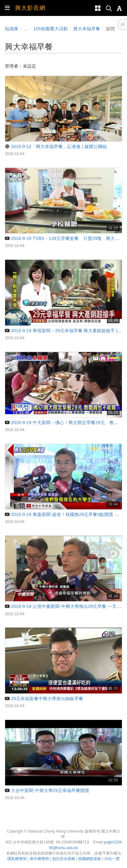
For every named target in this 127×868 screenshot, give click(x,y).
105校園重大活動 (50, 29)
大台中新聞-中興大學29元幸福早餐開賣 (47, 790)
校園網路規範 (90, 859)
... (26, 29)
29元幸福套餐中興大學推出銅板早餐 (44, 699)
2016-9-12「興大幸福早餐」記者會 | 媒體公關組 (56, 146)
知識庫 (12, 29)
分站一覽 (112, 859)
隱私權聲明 (17, 859)
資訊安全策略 (64, 859)
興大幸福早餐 (87, 29)
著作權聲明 (39, 859)
